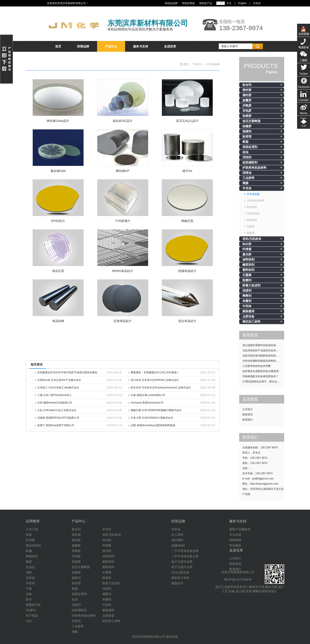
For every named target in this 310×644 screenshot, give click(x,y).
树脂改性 (32, 556)
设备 (29, 594)
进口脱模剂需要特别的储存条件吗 (262, 345)
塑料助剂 (248, 270)
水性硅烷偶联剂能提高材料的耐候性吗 (263, 361)
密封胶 (247, 90)
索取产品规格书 (240, 529)
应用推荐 (33, 521)
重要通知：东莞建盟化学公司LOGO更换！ (155, 372)
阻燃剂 (247, 280)
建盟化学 (177, 583)
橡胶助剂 (248, 265)
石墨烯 (247, 275)
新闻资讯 (248, 415)
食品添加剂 (33, 545)
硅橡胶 (247, 126)
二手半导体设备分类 (185, 556)
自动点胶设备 (180, 572)
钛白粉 (247, 244)
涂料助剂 (248, 259)
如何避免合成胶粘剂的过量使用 (260, 371)
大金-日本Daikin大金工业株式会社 (57, 410)
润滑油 (247, 173)
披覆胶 (247, 100)
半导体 (247, 188)
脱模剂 (247, 131)
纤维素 (247, 249)
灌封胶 (247, 95)
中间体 (247, 306)
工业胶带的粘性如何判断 (257, 366)
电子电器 (32, 616)
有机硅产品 (206, 3)
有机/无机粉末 (252, 239)
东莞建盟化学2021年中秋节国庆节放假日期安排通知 (67, 372)
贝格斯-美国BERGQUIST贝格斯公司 (58, 418)
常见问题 (235, 535)
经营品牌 (83, 46)
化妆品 (30, 567)
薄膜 (245, 183)
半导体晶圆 (253, 194)
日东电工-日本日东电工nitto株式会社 (58, 388)
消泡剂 (247, 157)
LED (29, 621)
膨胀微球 (248, 311)
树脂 (245, 142)
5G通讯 (31, 610)
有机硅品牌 (171, 3)
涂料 (29, 572)
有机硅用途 (188, 3)
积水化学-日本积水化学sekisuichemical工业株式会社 (161, 388)
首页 (58, 46)
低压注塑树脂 (251, 121)
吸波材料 (252, 207)
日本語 (257, 3)
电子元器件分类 (182, 567)
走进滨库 (170, 46)
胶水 (29, 599)
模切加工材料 (251, 322)
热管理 (247, 137)
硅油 (245, 152)
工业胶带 (248, 178)
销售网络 (235, 540)
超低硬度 (252, 220)
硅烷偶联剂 (250, 162)
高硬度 (251, 226)
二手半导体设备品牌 (185, 551)
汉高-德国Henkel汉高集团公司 (55, 403)
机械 (29, 551)
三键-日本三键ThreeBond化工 (54, 395)
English (242, 3)
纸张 (29, 535)
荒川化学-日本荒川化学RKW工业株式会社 (155, 380)
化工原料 (177, 535)
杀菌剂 (247, 301)
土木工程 (32, 529)
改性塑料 (177, 540)
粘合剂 (247, 85)
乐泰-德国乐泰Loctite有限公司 (148, 395)
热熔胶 (247, 116)
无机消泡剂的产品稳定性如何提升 (262, 350)
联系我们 (248, 420)
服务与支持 (141, 46)
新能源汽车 (33, 605)
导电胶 (247, 111)
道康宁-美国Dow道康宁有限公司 (56, 425)
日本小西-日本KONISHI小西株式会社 (152, 418)
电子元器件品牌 (182, 562)
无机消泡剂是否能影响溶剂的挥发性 (263, 356)
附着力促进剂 (251, 285)
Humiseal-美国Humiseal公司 (147, 403)
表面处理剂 (250, 147)
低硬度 (251, 233)
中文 (229, 3)
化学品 (30, 578)
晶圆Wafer (178, 545)
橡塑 (29, 562)
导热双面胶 (253, 214)
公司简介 (248, 409)
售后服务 (235, 545)
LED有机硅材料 (256, 201)
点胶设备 (248, 316)
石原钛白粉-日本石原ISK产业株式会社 (59, 380)
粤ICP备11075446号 (238, 580)
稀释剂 (247, 296)
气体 (29, 589)
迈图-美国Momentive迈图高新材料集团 (153, 425)
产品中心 (111, 46)
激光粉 (247, 254)
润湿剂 (247, 291)
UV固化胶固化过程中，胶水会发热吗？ (263, 382)
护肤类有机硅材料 (254, 168)
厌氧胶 (247, 105)
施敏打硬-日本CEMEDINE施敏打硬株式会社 (156, 410)
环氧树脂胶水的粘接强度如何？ (260, 376)
